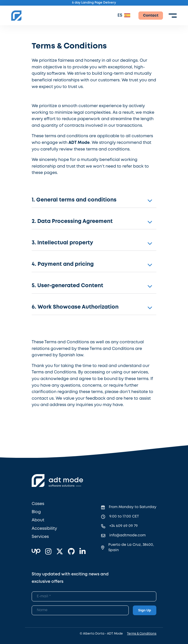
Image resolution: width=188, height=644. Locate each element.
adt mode (66, 480)
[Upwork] (36, 552)
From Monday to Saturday (133, 507)
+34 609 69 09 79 (124, 526)
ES (120, 15)
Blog (36, 512)
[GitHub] (71, 552)
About (38, 520)
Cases (38, 504)
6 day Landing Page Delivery (94, 3)
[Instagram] (48, 552)
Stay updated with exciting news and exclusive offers (70, 578)
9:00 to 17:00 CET (124, 516)
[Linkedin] (83, 552)
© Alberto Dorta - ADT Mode (101, 634)
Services (40, 537)
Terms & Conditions (142, 634)
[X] (60, 552)
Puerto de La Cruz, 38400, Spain (131, 547)
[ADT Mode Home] (16, 16)
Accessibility (44, 529)
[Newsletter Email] (94, 596)
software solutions (62, 486)
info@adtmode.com (127, 535)
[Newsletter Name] (80, 610)
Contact (151, 16)
